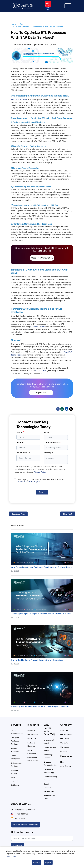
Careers (63, 751)
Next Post (68, 514)
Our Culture (65, 743)
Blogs (62, 762)
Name (20, 432)
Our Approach (66, 735)
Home (13, 24)
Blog (22, 24)
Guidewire (15, 785)
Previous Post (18, 514)
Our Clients (65, 739)
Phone (20, 443)
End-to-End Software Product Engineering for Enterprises (37, 660)
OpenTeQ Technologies (29, 482)
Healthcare (32, 739)
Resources (66, 756)
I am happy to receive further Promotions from (41, 481)
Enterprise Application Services (15, 741)
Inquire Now (41, 393)
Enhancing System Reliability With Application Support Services (40, 706)
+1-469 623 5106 (21, 814)
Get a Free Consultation (42, 258)
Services (16, 725)
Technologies (49, 791)
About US (64, 730)
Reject (48, 862)
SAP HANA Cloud (38, 327)
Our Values (65, 747)
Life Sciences (33, 735)
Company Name (53, 443)
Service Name (24, 452)
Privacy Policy (40, 472)
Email (47, 433)
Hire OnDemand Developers (25, 825)
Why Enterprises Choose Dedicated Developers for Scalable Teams (41, 567)
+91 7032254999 (21, 818)
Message (49, 452)
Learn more (11, 856)
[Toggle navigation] (68, 6)
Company (66, 725)
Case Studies (66, 766)
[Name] (28, 437)
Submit (42, 492)
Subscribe (17, 845)
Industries (33, 725)
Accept (36, 862)
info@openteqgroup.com (24, 809)
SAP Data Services (19, 99)
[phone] (28, 448)
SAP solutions (41, 371)
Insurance (31, 730)
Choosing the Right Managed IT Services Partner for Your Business (41, 614)
